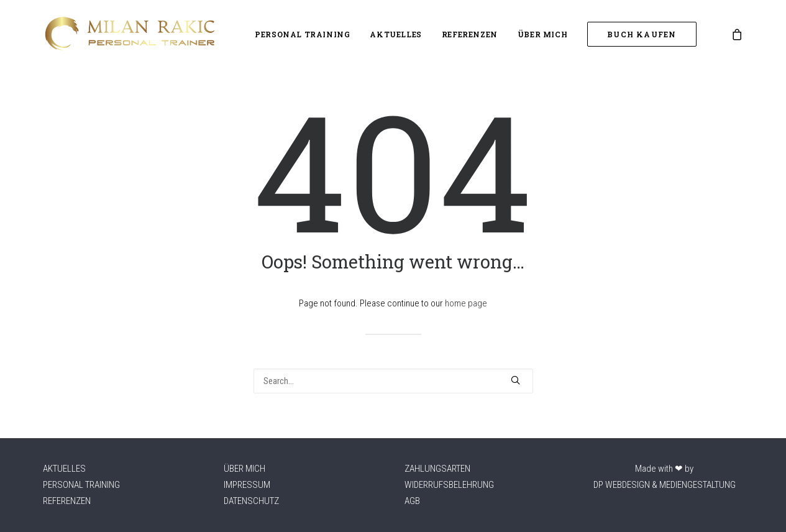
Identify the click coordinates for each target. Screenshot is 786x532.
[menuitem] (302, 34)
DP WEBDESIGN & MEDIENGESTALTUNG (665, 485)
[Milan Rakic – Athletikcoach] (129, 34)
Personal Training (302, 34)
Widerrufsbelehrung (449, 485)
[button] (515, 380)
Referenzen (470, 34)
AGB (412, 501)
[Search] (393, 381)
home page (466, 303)
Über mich (542, 34)
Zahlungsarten (437, 469)
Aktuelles (395, 34)
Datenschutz (251, 501)
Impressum (247, 485)
